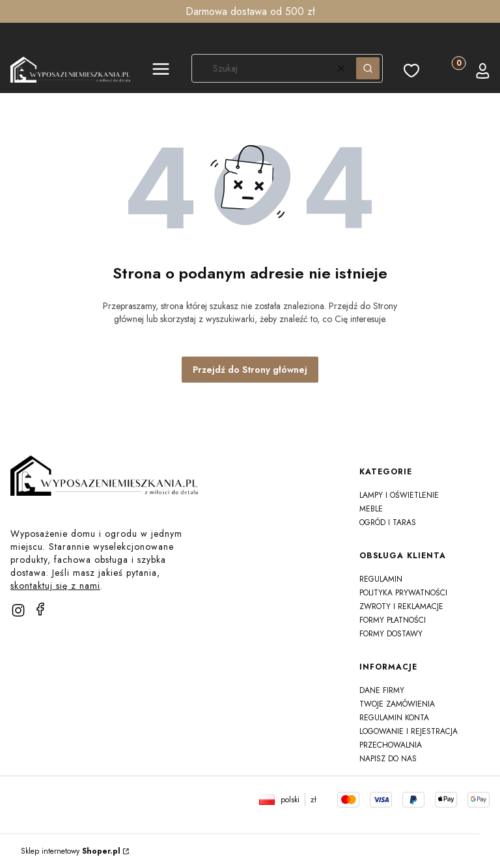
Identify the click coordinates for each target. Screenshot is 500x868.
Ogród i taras (388, 522)
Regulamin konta (394, 718)
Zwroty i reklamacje (401, 606)
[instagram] (18, 610)
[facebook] (40, 609)
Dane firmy (382, 690)
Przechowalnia (391, 745)
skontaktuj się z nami (55, 586)
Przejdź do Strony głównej (250, 370)
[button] (161, 71)
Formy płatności (393, 620)
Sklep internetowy (71, 851)
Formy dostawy (391, 634)
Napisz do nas (388, 759)
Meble (371, 509)
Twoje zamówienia (397, 704)
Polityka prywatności (403, 593)
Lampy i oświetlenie (399, 495)
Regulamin (381, 579)
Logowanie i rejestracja (409, 731)
